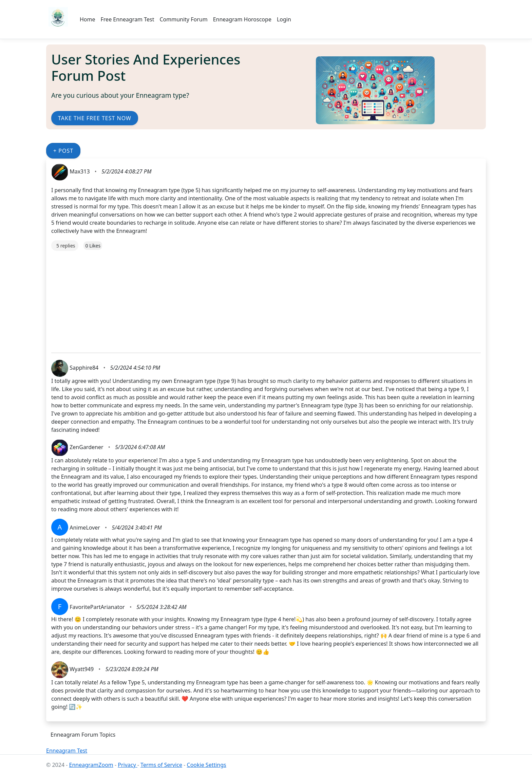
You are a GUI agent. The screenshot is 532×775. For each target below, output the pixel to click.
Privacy (128, 765)
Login (284, 19)
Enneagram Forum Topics (83, 735)
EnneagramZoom (91, 765)
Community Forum (183, 19)
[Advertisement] (255, 298)
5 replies (66, 246)
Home (88, 19)
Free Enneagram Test (128, 19)
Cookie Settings (207, 765)
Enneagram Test (67, 751)
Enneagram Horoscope (242, 19)
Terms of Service (161, 765)
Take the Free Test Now (95, 118)
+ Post (63, 151)
